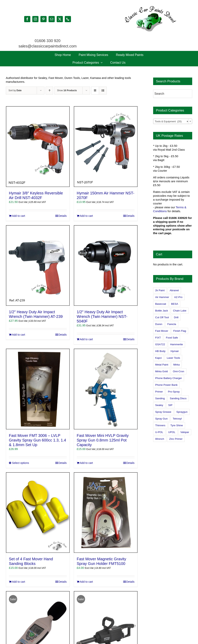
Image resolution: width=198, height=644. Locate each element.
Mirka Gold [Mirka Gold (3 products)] (162, 371)
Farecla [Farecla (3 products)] (172, 324)
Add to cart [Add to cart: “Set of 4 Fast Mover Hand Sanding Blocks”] (19, 582)
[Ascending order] (49, 91)
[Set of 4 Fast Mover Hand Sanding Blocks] (38, 513)
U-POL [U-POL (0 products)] (159, 432)
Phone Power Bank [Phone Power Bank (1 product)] (166, 385)
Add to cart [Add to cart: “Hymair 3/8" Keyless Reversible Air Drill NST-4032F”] (19, 216)
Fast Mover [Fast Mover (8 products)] (162, 331)
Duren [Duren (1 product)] (159, 324)
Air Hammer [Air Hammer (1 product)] (162, 297)
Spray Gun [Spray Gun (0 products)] (162, 419)
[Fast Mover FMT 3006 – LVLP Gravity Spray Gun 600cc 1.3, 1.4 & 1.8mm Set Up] (38, 389)
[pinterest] (44, 19)
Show (67, 90)
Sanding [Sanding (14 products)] (160, 398)
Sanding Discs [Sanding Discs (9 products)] (178, 398)
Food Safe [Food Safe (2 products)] (172, 338)
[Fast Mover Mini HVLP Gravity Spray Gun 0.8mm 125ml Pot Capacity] (106, 389)
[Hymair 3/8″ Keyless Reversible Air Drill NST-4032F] (38, 147)
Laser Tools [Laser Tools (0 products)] (174, 358)
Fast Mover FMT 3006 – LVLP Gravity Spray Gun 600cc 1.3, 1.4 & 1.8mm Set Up (38, 440)
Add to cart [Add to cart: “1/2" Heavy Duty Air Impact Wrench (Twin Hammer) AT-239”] (19, 335)
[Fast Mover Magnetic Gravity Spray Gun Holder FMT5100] (106, 513)
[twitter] (60, 19)
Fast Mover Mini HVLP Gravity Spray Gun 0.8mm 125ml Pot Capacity (103, 440)
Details (63, 216)
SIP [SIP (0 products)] (170, 405)
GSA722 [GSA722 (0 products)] (160, 344)
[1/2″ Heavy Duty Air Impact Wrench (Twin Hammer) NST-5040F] (106, 266)
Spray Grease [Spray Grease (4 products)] (163, 412)
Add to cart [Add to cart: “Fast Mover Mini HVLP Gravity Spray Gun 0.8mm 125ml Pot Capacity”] (86, 463)
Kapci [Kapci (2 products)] (159, 358)
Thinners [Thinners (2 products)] (160, 425)
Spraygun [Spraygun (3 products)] (182, 412)
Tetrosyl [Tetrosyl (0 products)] (177, 419)
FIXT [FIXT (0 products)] (158, 338)
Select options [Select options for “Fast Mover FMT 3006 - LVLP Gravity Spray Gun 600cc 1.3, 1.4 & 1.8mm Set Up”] (20, 463)
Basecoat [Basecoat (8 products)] (161, 304)
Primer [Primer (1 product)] (159, 392)
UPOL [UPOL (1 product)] (172, 432)
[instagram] (35, 19)
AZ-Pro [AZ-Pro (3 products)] (178, 297)
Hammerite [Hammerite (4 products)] (177, 344)
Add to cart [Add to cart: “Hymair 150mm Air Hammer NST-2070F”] (86, 216)
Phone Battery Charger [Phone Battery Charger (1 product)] (169, 378)
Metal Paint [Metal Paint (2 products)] (162, 365)
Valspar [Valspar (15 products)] (185, 432)
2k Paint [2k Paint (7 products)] (160, 290)
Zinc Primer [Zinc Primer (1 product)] (176, 439)
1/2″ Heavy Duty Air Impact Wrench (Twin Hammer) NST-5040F (102, 317)
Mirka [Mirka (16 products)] (176, 365)
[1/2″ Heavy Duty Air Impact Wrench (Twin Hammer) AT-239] (38, 266)
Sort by (15, 90)
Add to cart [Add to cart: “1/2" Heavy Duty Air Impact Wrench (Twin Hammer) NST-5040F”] (86, 339)
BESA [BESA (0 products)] (175, 304)
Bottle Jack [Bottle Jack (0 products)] (162, 311)
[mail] (52, 19)
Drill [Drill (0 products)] (176, 317)
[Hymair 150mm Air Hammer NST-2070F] (106, 147)
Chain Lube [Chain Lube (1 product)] (180, 311)
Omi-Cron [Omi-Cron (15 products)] (179, 371)
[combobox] (173, 121)
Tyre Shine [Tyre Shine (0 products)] (177, 425)
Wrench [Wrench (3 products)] (160, 439)
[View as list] (103, 91)
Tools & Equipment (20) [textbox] (172, 122)
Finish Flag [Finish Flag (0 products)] (180, 331)
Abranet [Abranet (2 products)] (174, 290)
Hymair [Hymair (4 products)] (175, 351)
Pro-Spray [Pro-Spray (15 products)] (174, 392)
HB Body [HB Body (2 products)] (160, 351)
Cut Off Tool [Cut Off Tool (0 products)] (162, 317)
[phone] (68, 19)
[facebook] (27, 19)
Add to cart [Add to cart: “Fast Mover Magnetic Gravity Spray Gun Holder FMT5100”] (86, 582)
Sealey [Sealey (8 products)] (159, 405)
